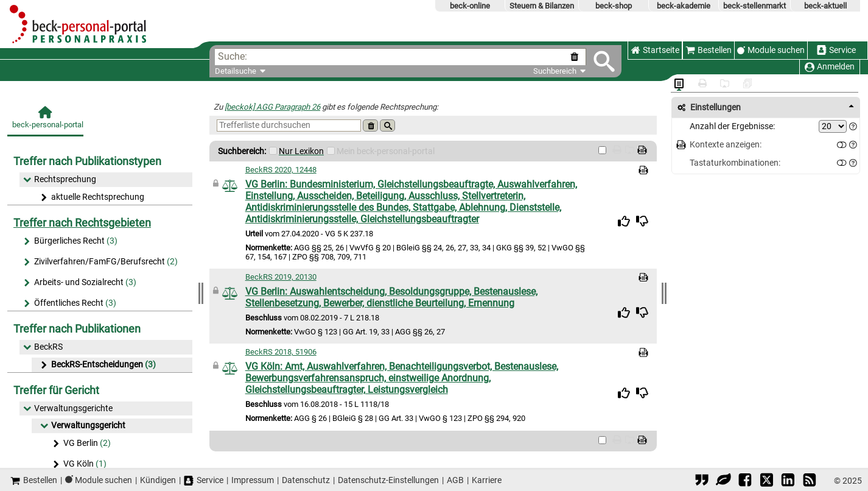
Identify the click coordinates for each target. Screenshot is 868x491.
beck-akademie (684, 6)
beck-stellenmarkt (754, 6)
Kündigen (158, 480)
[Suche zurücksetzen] (577, 57)
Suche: (233, 56)
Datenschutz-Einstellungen (388, 480)
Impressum (253, 480)
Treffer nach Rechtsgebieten (82, 223)
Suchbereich (560, 71)
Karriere (487, 480)
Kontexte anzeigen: (726, 145)
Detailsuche (236, 71)
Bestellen (709, 50)
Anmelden (830, 67)
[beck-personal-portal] (45, 121)
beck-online (470, 6)
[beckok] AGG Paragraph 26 (272, 107)
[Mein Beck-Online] (331, 151)
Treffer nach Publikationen (77, 329)
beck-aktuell (825, 6)
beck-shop (614, 6)
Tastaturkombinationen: (735, 163)
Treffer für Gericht (56, 390)
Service (836, 50)
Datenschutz (306, 480)
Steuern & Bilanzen (542, 6)
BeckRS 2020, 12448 (281, 170)
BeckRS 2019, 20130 (281, 277)
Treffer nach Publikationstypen (87, 161)
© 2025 (848, 481)
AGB (455, 480)
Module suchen (776, 50)
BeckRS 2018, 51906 (281, 352)
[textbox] (408, 57)
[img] (624, 221)
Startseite (655, 50)
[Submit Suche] (604, 61)
